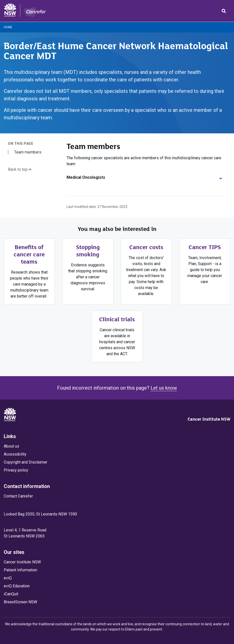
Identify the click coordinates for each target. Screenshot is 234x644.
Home (8, 27)
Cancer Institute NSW (209, 419)
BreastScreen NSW (20, 602)
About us (11, 446)
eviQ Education (17, 586)
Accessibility (15, 454)
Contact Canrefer (18, 496)
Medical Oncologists (144, 177)
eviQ (8, 578)
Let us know (164, 388)
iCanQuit (11, 594)
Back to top (20, 169)
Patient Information (20, 570)
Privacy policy (16, 470)
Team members (28, 152)
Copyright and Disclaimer (26, 462)
